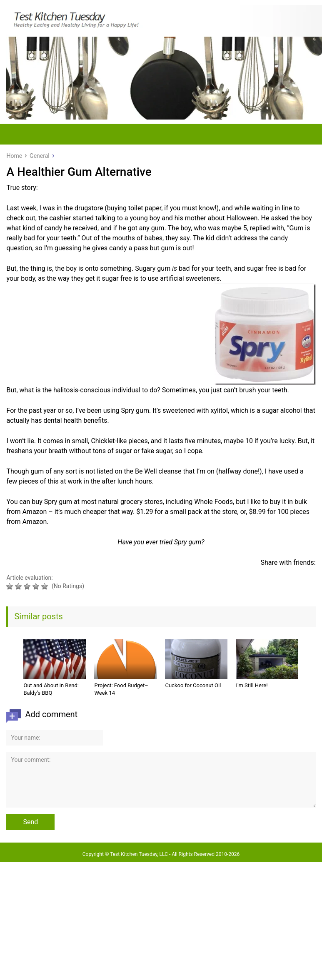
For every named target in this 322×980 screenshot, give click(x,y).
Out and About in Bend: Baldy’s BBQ (51, 689)
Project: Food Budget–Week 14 (121, 689)
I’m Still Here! (252, 685)
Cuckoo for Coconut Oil (193, 685)
